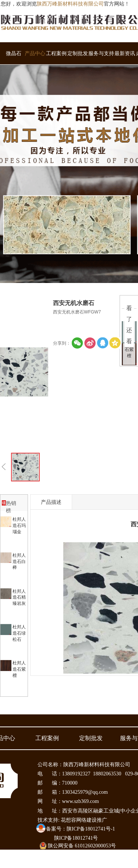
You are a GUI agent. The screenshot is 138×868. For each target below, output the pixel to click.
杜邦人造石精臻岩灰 (19, 598)
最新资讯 (125, 53)
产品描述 (51, 502)
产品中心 (35, 53)
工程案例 (56, 53)
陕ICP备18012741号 (76, 838)
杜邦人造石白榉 (19, 562)
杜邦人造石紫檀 (19, 669)
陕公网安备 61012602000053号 (78, 846)
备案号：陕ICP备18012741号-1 (80, 829)
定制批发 (78, 53)
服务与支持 (101, 53)
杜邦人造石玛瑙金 (19, 526)
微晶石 (14, 53)
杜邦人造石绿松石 (19, 633)
